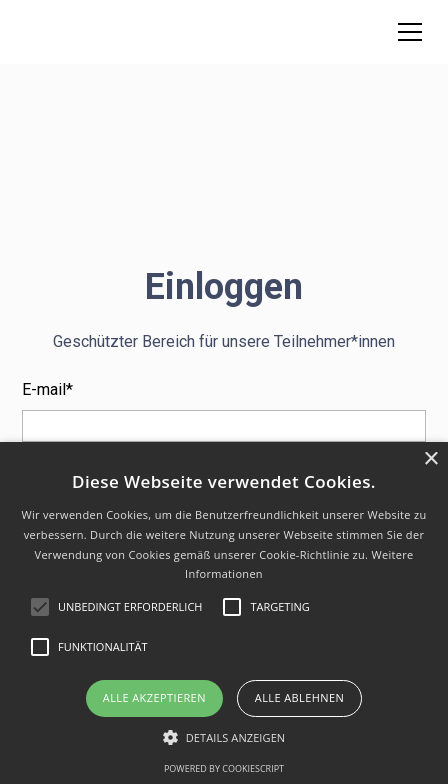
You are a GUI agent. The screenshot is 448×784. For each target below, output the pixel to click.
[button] (406, 32)
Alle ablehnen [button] (299, 697)
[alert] (224, 613)
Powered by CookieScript (224, 768)
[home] (47, 32)
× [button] (430, 459)
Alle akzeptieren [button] (154, 697)
